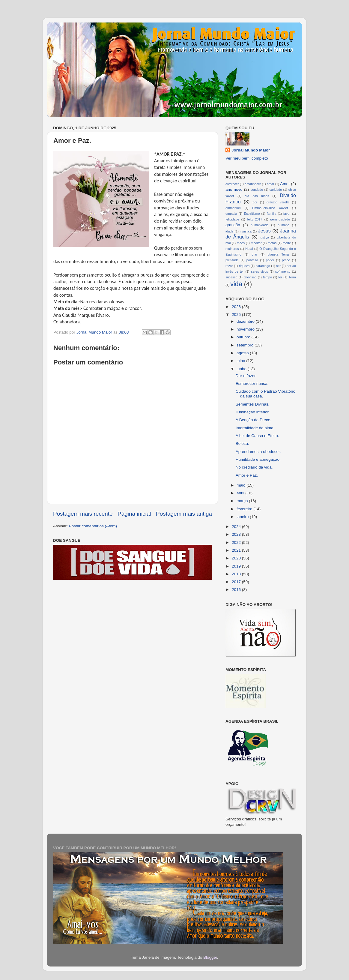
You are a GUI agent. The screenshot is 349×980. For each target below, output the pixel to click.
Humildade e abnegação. (258, 459)
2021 (237, 550)
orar (254, 254)
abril (241, 493)
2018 (237, 574)
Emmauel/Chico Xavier (270, 208)
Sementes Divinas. (253, 404)
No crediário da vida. (254, 467)
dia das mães (257, 196)
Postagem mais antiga (184, 514)
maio (242, 485)
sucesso (231, 277)
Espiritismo (252, 214)
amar (271, 184)
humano (283, 225)
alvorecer (232, 184)
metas (272, 243)
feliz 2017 (255, 219)
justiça (264, 237)
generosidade (280, 219)
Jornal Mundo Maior (251, 150)
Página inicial (134, 514)
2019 (237, 566)
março (243, 501)
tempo (267, 277)
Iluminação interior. (253, 412)
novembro (246, 329)
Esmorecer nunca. (252, 384)
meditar (256, 243)
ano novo (234, 189)
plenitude (232, 260)
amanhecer (253, 184)
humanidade (260, 225)
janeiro (243, 517)
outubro (244, 337)
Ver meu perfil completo (247, 158)
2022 (237, 542)
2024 (237, 527)
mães (241, 243)
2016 (237, 590)
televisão (250, 277)
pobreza (252, 260)
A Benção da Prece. (254, 420)
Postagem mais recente (83, 514)
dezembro (246, 321)
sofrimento (283, 271)
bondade (257, 190)
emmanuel (233, 208)
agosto (243, 353)
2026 (237, 307)
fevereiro (245, 509)
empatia (231, 214)
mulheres (232, 249)
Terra (292, 277)
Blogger (210, 957)
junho (242, 369)
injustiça (246, 231)
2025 (237, 315)
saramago (263, 266)
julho (241, 361)
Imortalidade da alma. (255, 428)
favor (287, 214)
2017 (237, 582)
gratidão (233, 225)
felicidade (232, 219)
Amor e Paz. (247, 475)
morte (287, 243)
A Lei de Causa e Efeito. (257, 436)
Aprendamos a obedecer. (258, 452)
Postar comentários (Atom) (93, 526)
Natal (249, 249)
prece (286, 260)
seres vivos (260, 271)
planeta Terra (278, 254)
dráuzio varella (278, 202)
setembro (246, 345)
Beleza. (242, 444)
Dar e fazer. (246, 376)
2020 (237, 558)
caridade (276, 190)
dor (255, 202)
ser (278, 266)
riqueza (244, 266)
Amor (285, 184)
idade (229, 231)
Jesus (264, 231)
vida (236, 284)
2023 (237, 534)
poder (270, 260)
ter (280, 277)
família (272, 214)
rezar (229, 266)
